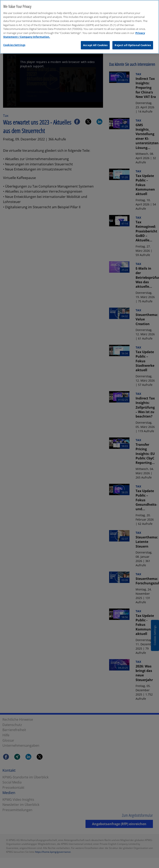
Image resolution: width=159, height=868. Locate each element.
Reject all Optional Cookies (133, 43)
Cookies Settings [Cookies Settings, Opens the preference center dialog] (14, 43)
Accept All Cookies (95, 43)
